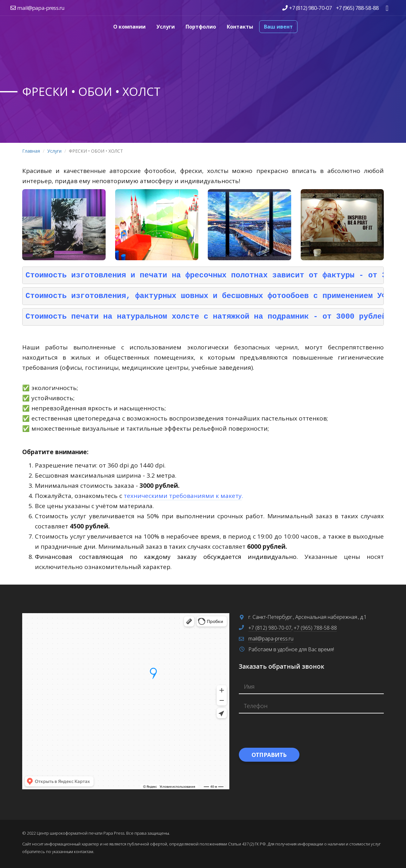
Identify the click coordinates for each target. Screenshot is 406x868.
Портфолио (201, 27)
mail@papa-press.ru (41, 8)
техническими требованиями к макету (183, 496)
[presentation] (287, 731)
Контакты (240, 27)
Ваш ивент (278, 27)
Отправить (269, 755)
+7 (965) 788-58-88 (357, 8)
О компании (129, 27)
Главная (31, 151)
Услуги (166, 27)
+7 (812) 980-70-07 (310, 8)
